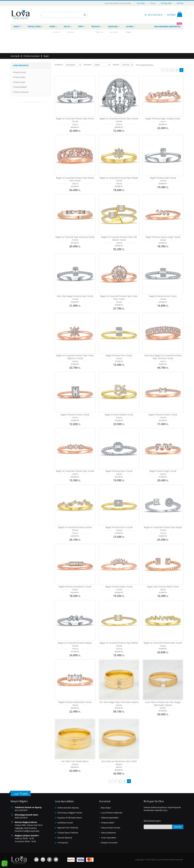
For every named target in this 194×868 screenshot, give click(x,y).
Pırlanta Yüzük (19, 72)
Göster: (116, 65)
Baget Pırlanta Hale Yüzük (163, 178)
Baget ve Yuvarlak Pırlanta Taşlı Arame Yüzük (119, 120)
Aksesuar (113, 27)
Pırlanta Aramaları (32, 56)
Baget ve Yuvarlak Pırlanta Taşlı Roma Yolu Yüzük (75, 179)
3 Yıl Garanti (63, 843)
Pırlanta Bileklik (20, 87)
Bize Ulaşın (106, 808)
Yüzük (52, 27)
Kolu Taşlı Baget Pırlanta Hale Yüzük (75, 296)
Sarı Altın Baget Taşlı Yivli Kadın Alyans (119, 702)
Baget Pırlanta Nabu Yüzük (119, 587)
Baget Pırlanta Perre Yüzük (119, 527)
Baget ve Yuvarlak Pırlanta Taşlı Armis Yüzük (75, 120)
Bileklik (96, 27)
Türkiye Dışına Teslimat (68, 833)
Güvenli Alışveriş (65, 838)
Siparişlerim (166, 3)
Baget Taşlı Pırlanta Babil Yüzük (163, 587)
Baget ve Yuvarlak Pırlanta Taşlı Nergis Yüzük (119, 179)
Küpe (81, 27)
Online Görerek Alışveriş (68, 808)
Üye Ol (153, 3)
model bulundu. (145, 65)
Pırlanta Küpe (19, 82)
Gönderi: (88, 65)
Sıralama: (59, 65)
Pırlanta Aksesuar (21, 92)
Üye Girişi (141, 3)
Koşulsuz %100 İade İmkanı (70, 818)
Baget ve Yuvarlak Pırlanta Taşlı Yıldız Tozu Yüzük (119, 298)
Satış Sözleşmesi (109, 833)
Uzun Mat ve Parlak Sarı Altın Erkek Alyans (119, 763)
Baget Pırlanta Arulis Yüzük (163, 296)
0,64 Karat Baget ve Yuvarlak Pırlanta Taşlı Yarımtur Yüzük (163, 357)
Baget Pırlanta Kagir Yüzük (163, 471)
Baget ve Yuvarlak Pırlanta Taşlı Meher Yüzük (119, 644)
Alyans (130, 27)
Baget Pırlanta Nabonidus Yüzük (75, 702)
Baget (17, 27)
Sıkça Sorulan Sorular (111, 828)
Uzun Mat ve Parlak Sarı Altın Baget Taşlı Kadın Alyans (163, 704)
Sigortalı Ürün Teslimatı (68, 828)
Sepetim (180, 3)
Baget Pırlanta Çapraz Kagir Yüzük (163, 237)
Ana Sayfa (15, 56)
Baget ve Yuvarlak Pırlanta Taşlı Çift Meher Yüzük (119, 238)
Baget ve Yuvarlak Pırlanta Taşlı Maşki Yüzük (163, 529)
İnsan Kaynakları (109, 838)
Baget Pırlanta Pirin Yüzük (119, 355)
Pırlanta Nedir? (108, 823)
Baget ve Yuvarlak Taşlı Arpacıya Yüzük (75, 237)
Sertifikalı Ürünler (65, 823)
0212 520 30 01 (155, 15)
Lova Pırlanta (21, 65)
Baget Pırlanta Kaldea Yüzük (119, 415)
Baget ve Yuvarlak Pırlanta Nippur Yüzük (75, 644)
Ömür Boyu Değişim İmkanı (70, 813)
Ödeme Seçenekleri (110, 818)
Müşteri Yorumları (109, 843)
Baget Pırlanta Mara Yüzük (119, 471)
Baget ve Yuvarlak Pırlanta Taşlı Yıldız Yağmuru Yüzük (75, 357)
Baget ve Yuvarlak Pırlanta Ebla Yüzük (163, 643)
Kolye (67, 27)
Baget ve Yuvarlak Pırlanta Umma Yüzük (75, 529)
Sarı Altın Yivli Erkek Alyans (75, 761)
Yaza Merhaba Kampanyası (168, 26)
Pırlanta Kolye (19, 77)
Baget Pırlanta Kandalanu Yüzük (75, 587)
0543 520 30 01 (21, 818)
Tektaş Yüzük (34, 27)
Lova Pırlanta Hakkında (112, 813)
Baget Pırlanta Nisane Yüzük (75, 415)
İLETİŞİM (171, 15)
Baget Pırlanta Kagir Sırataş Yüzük (163, 119)
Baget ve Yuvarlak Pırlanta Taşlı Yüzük (75, 471)
